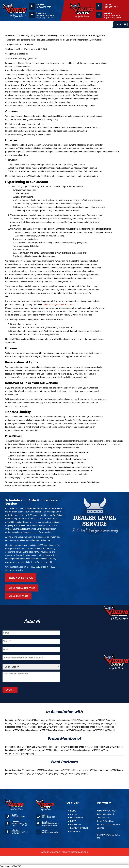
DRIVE (73, 821)
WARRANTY (76, 825)
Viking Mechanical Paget (22, 588)
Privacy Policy (103, 818)
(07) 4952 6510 (44, 7)
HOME (73, 811)
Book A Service (21, 578)
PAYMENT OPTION (79, 828)
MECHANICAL (77, 818)
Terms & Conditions (106, 821)
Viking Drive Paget (18, 596)
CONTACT (75, 831)
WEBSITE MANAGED (50, 852)
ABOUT (74, 814)
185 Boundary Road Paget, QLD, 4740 (46, 17)
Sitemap (101, 828)
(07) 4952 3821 (111, 7)
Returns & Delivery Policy (108, 825)
